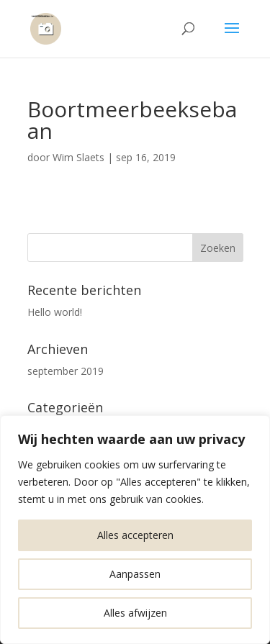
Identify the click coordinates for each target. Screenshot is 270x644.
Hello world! (55, 312)
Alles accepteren (135, 535)
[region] (135, 530)
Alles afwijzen (135, 613)
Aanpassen (135, 574)
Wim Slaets (78, 157)
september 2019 (66, 371)
